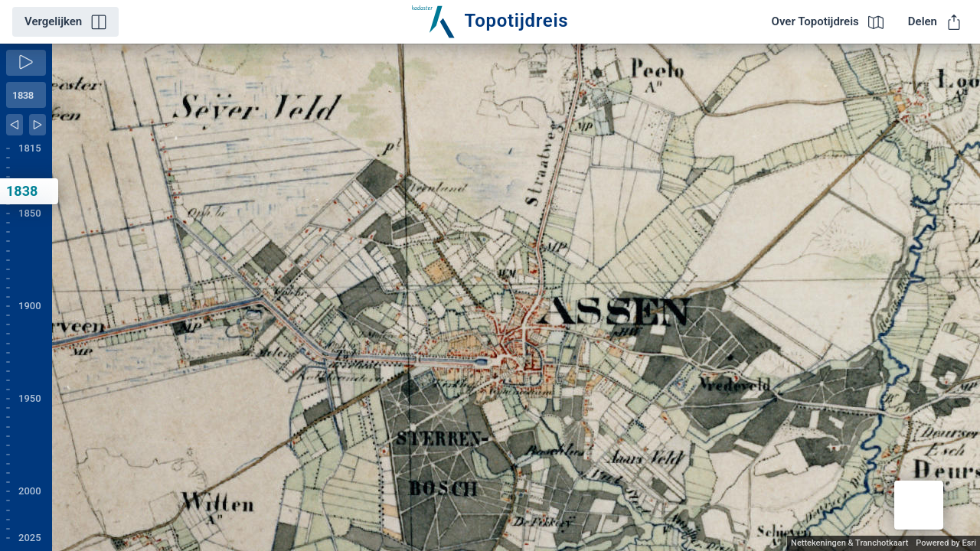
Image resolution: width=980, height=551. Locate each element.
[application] (516, 297)
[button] (919, 505)
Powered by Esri (946, 543)
